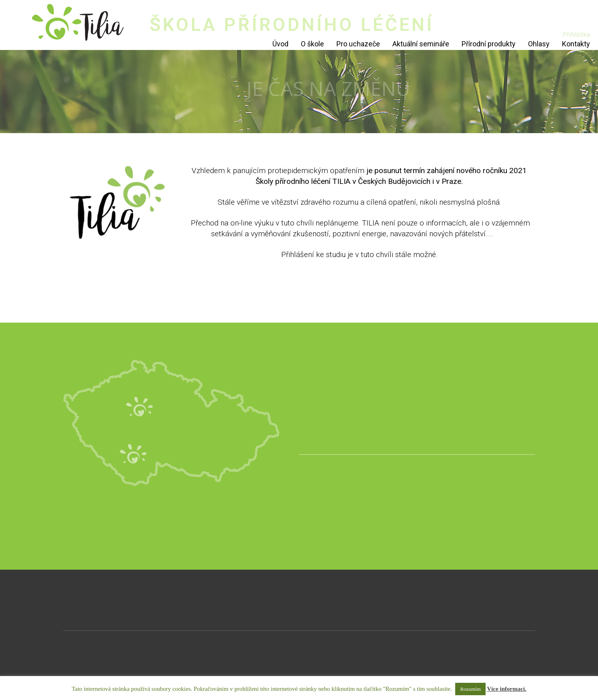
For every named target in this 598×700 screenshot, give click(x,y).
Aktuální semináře (421, 44)
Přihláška (576, 34)
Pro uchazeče (358, 44)
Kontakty (576, 44)
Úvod (280, 44)
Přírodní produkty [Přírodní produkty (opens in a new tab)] (489, 44)
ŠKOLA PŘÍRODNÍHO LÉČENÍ (292, 25)
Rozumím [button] (470, 689)
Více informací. (507, 689)
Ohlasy (539, 44)
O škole (312, 44)
